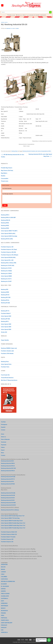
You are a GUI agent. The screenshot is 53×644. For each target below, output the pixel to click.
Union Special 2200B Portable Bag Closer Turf (13, 525)
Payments (4, 445)
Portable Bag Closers (7, 168)
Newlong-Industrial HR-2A (8, 471)
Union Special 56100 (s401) (8, 233)
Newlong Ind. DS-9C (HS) (8, 265)
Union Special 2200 (6, 316)
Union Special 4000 (6, 327)
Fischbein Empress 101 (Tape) (9, 249)
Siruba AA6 (4, 332)
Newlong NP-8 (5, 321)
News (2, 453)
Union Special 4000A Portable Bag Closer (12, 521)
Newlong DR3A (5, 223)
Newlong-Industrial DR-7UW (8, 468)
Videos (3, 447)
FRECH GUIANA (5, 594)
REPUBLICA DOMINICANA (8, 581)
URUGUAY (4, 628)
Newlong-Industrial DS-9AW (8, 503)
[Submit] (50, 12)
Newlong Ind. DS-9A (6, 268)
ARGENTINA (4, 564)
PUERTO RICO (5, 620)
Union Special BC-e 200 (7, 260)
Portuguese (4, 424)
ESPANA (3, 589)
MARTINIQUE (5, 606)
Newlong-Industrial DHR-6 (8, 463)
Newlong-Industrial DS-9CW (8, 505)
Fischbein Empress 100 (7, 247)
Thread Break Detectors (7, 378)
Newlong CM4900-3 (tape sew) (9, 348)
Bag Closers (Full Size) (7, 170)
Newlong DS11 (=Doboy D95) (9, 263)
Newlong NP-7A (5, 311)
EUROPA (3, 591)
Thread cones (5, 181)
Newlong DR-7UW (6, 297)
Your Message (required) (7, 194)
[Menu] (2, 5)
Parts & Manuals (5, 439)
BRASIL (3, 569)
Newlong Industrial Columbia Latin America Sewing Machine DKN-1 (37, 151)
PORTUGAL (4, 618)
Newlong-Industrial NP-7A (8, 479)
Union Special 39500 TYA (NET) (9, 231)
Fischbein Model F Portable (8, 537)
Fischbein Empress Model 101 (9, 534)
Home (3, 434)
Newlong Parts (5, 362)
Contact (3, 430)
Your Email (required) (7, 188)
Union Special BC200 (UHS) (8, 257)
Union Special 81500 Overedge (9, 236)
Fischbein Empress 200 (7, 539)
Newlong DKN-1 (5, 215)
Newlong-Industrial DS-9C (8, 500)
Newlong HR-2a (5, 300)
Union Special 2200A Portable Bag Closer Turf (13, 523)
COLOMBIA (4, 577)
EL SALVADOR (5, 586)
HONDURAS (4, 603)
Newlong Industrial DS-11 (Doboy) (10, 510)
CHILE (3, 574)
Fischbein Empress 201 (7, 542)
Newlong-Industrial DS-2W (8, 495)
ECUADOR (4, 584)
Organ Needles (5, 340)
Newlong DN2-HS (6, 220)
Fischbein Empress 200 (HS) (8, 252)
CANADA (3, 572)
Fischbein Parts (5, 367)
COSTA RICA (4, 579)
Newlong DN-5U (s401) (7, 239)
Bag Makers (4, 173)
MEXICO (3, 608)
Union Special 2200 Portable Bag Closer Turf (13, 516)
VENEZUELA (4, 632)
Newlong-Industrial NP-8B (8, 484)
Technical (4, 442)
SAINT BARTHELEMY (7, 623)
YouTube (3, 422)
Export (3, 450)
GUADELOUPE (5, 596)
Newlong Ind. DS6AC (6, 273)
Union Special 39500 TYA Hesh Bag (10, 518)
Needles (3, 176)
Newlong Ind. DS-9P (6, 281)
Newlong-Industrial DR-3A (8, 466)
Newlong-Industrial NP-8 (7, 482)
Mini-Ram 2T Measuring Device (9, 380)
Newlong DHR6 (5, 292)
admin (17, 28)
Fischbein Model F (6, 313)
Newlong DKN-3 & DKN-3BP (8, 218)
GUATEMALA (5, 598)
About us (3, 437)
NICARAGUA (4, 611)
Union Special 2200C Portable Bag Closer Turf (13, 528)
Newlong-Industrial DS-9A (8, 498)
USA (2, 630)
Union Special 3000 (6, 324)
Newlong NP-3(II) (5, 319)
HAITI (2, 601)
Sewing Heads (4, 22)
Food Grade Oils (5, 375)
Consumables (5, 178)
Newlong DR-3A (5, 295)
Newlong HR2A (5, 225)
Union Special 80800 (6, 276)
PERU (3, 615)
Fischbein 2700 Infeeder (7, 354)
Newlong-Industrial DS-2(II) (8, 493)
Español (3, 427)
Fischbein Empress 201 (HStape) (10, 255)
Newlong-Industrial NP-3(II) (8, 477)
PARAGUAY (4, 625)
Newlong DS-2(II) (5, 303)
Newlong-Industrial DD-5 (7, 461)
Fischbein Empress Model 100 (9, 532)
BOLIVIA (3, 567)
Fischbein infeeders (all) (7, 351)
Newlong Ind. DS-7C (6, 279)
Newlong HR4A (5, 228)
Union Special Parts (6, 364)
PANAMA (3, 613)
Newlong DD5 (5, 289)
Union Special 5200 (6, 329)
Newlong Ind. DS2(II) (6, 271)
